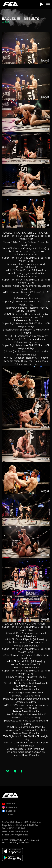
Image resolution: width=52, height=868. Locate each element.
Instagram (12, 807)
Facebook (11, 811)
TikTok (10, 815)
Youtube (11, 804)
